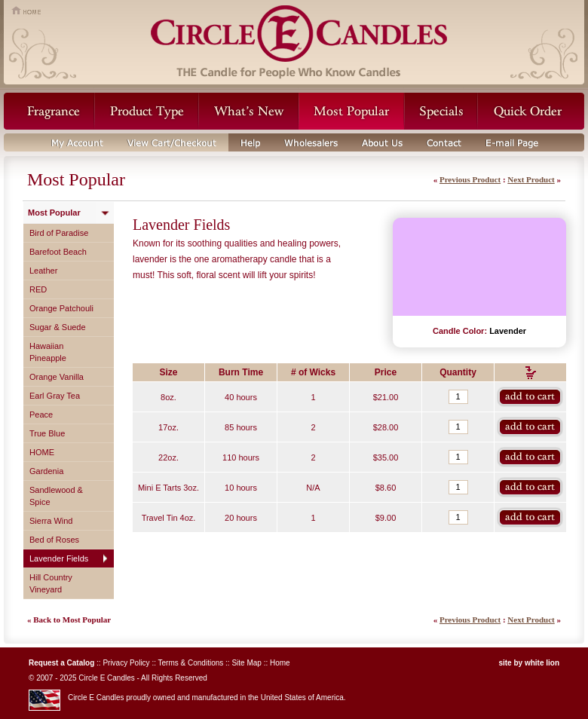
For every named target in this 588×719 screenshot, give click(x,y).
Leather (43, 271)
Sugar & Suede (58, 327)
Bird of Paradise (59, 233)
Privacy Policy (126, 663)
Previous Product (470, 179)
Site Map (246, 663)
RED (38, 289)
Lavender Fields (59, 558)
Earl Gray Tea (55, 396)
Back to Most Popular (72, 620)
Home (280, 663)
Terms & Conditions (191, 663)
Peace (41, 415)
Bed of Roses (54, 540)
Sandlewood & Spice (56, 496)
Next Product (531, 179)
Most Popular (54, 213)
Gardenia (46, 471)
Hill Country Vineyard (51, 583)
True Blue (47, 433)
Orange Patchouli (61, 308)
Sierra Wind (51, 521)
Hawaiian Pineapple (48, 352)
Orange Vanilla (57, 377)
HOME (42, 452)
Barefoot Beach (58, 252)
